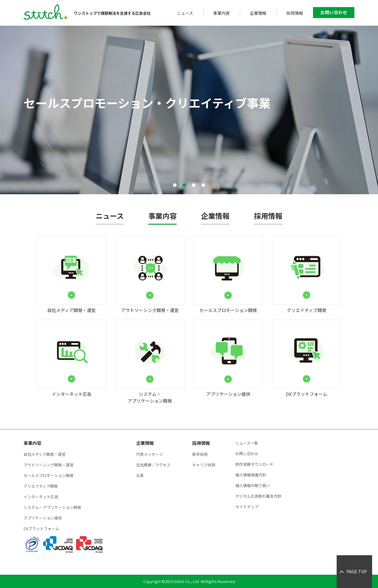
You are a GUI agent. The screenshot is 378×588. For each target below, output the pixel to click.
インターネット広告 (41, 497)
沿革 (140, 475)
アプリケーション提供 (43, 518)
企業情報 (258, 13)
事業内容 (221, 13)
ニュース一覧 (247, 443)
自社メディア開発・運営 (45, 454)
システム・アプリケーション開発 (52, 507)
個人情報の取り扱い (253, 485)
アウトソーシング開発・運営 (49, 465)
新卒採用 (200, 454)
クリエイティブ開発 (41, 486)
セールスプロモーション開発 (49, 475)
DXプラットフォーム (41, 529)
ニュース (185, 13)
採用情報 (295, 13)
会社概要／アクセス (153, 465)
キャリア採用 (204, 465)
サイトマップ (247, 507)
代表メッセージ (150, 454)
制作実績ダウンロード (255, 464)
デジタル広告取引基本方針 (258, 496)
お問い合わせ (334, 12)
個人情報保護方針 (251, 475)
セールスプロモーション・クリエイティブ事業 (147, 103)
